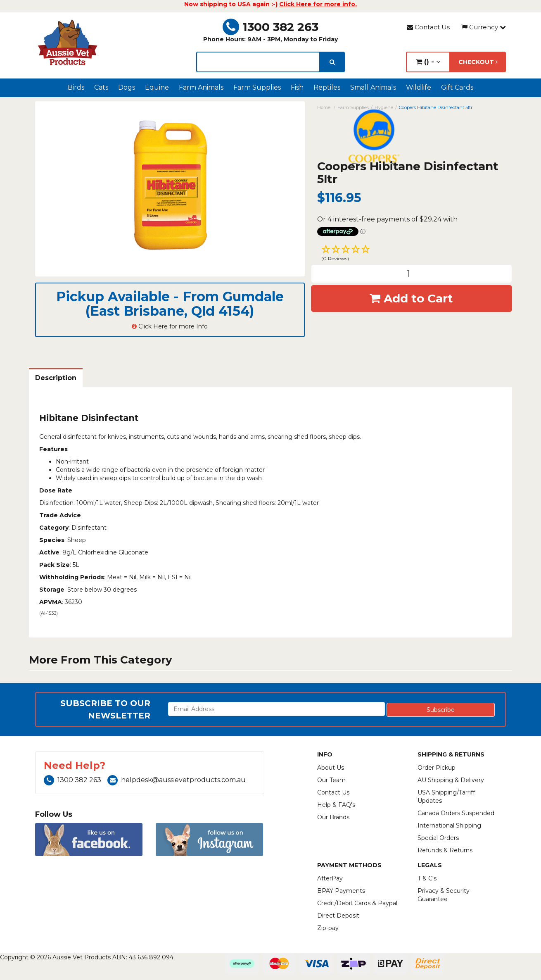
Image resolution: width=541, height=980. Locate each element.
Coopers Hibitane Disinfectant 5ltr (436, 107)
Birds (76, 87)
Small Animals (373, 87)
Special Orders (438, 838)
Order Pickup (437, 768)
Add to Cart (411, 298)
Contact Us (428, 27)
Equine (157, 87)
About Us (331, 768)
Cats (101, 87)
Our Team (331, 780)
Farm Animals (201, 87)
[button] (412, 254)
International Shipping (449, 825)
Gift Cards (457, 87)
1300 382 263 (270, 27)
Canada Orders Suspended (456, 813)
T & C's (427, 878)
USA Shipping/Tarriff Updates (446, 797)
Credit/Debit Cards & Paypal (357, 903)
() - (428, 62)
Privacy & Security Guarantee (444, 895)
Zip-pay (328, 928)
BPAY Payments (341, 891)
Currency (484, 27)
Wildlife (419, 87)
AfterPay (330, 878)
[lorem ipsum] (258, 62)
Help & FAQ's (336, 805)
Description (56, 378)
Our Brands (333, 817)
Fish (297, 87)
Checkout (478, 62)
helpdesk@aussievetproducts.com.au (177, 780)
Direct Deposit (338, 916)
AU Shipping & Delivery (451, 780)
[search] (332, 62)
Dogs (127, 87)
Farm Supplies (257, 87)
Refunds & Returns (445, 850)
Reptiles (327, 87)
